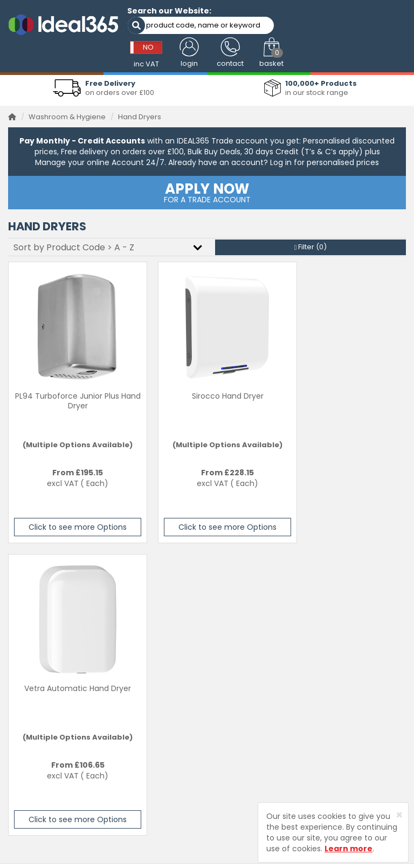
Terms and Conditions (357, 692)
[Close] (399, 815)
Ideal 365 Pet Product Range (252, 681)
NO (275, 18)
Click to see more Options (71, 524)
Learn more (349, 849)
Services (230, 643)
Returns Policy (343, 659)
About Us (231, 703)
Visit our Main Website (253, 627)
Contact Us (338, 627)
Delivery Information (354, 643)
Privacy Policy (342, 676)
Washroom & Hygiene (67, 113)
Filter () (311, 244)
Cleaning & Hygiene (250, 659)
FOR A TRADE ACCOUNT (207, 189)
